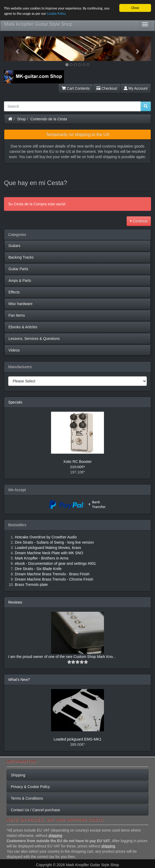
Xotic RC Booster (77, 462)
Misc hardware (20, 304)
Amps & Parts (20, 281)
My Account (136, 88)
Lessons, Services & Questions (34, 339)
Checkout (107, 88)
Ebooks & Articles (23, 327)
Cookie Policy (57, 14)
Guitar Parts (18, 269)
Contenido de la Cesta (49, 119)
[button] (15, 49)
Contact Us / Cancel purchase (35, 810)
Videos (14, 350)
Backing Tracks (21, 257)
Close (135, 8)
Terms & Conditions (27, 798)
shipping (55, 836)
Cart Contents (76, 88)
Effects (14, 292)
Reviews (15, 602)
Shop (22, 119)
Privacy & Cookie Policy (30, 787)
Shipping (18, 775)
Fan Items (17, 315)
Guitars (14, 246)
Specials (15, 402)
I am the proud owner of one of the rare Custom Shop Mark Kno (60, 657)
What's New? (19, 680)
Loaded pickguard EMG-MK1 (78, 739)
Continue (139, 221)
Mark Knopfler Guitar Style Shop (38, 24)
